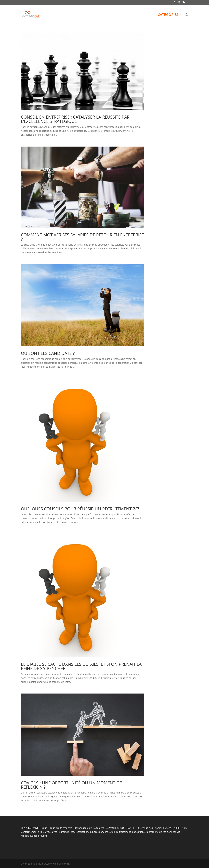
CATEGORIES (168, 15)
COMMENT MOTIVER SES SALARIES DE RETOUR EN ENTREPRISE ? (82, 237)
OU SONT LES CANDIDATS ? (48, 353)
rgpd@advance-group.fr (34, 836)
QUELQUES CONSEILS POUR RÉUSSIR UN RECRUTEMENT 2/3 (80, 509)
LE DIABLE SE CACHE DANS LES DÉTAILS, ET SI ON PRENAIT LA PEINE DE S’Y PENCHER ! (81, 666)
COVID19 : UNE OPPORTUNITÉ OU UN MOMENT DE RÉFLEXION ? (71, 785)
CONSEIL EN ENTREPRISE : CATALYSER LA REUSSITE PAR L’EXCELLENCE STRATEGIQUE (75, 119)
